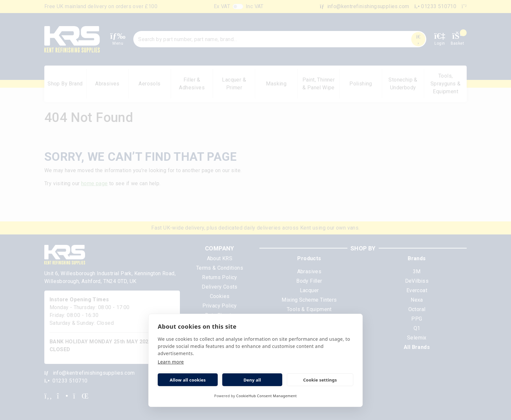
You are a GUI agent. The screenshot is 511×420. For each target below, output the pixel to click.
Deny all (252, 380)
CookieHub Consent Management (267, 396)
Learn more (171, 362)
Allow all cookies (188, 380)
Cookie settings (320, 380)
